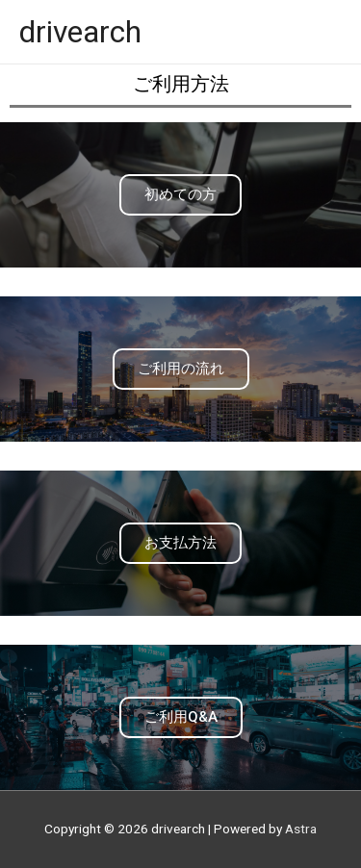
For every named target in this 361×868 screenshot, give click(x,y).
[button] (180, 195)
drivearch (80, 32)
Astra (301, 829)
